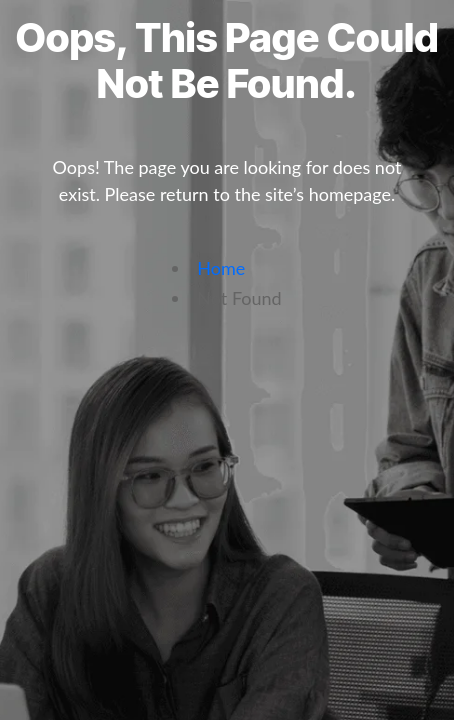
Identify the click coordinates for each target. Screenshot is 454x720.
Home (221, 268)
